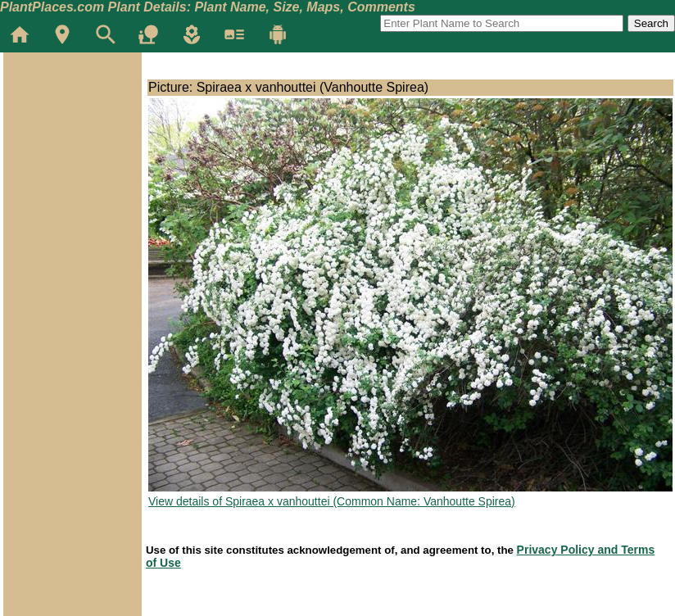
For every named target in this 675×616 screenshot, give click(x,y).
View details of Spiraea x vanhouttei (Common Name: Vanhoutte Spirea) (332, 501)
